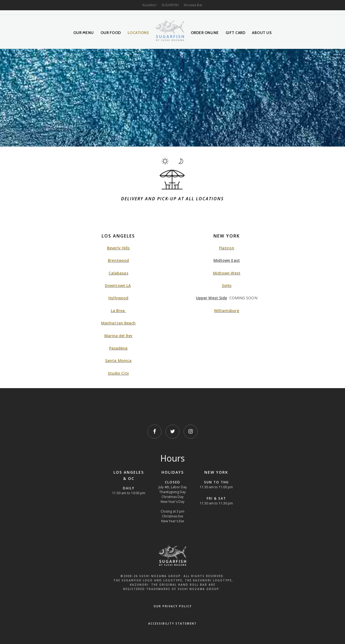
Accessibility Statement (172, 623)
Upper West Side (212, 298)
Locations (138, 33)
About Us (262, 33)
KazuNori (150, 5)
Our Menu (84, 33)
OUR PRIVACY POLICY (173, 606)
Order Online (205, 33)
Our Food (111, 33)
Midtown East (227, 260)
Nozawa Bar (193, 5)
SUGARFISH (170, 5)
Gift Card (236, 33)
